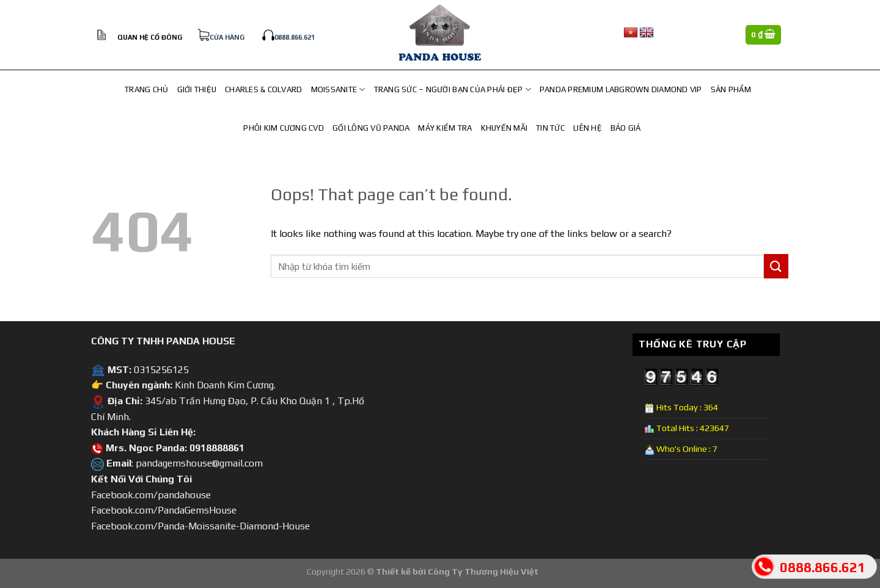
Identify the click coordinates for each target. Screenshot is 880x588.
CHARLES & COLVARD (263, 89)
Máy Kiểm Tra (445, 128)
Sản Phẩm (731, 89)
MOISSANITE (338, 89)
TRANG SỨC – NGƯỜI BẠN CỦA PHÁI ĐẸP (453, 89)
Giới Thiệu (197, 89)
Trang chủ (146, 89)
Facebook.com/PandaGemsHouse (164, 510)
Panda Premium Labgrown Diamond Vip (621, 89)
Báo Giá (626, 128)
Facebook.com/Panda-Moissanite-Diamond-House (200, 526)
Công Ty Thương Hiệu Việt (483, 572)
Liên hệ (588, 128)
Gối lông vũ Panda (371, 128)
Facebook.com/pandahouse (151, 495)
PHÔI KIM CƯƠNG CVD (284, 128)
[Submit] (776, 266)
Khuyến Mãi (504, 128)
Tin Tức (550, 128)
